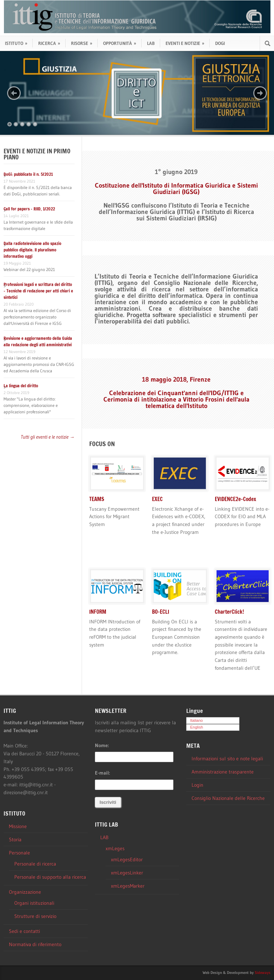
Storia (15, 839)
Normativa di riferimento (35, 944)
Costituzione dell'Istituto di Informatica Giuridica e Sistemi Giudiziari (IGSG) (176, 189)
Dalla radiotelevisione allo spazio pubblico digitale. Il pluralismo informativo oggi (32, 250)
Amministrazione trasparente (223, 772)
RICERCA (49, 43)
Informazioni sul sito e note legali (227, 759)
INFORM (98, 612)
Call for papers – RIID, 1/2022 (29, 209)
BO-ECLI (161, 612)
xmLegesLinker (127, 873)
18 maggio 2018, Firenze (176, 379)
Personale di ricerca (35, 864)
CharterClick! (229, 612)
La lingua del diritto (21, 386)
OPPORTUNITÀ (120, 43)
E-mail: (102, 773)
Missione (18, 826)
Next (260, 93)
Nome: (102, 745)
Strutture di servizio (35, 916)
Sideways (263, 973)
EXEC (157, 499)
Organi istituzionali (34, 903)
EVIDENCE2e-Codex (235, 499)
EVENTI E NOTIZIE (185, 43)
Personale (19, 853)
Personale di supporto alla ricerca (50, 877)
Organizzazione (25, 892)
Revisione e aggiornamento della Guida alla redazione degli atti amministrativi (38, 341)
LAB (151, 43)
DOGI (220, 43)
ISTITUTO (16, 43)
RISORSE (82, 43)
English (197, 727)
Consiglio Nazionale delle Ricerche (228, 798)
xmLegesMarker (128, 886)
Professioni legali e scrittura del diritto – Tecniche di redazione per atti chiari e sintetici (38, 291)
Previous (14, 93)
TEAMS (97, 499)
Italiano (196, 720)
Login (197, 785)
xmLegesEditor (127, 859)
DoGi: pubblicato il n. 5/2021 (28, 174)
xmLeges (115, 848)
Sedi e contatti (24, 931)
